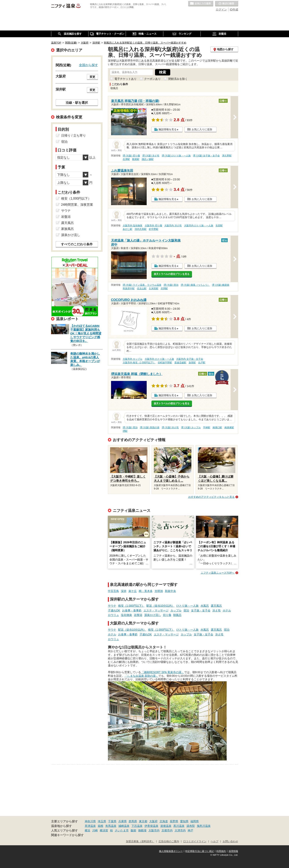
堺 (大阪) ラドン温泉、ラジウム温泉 (142, 285)
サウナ (112, 606)
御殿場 (142, 830)
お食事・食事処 (132, 610)
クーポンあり (152, 79)
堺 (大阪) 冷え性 (151, 156)
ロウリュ (113, 615)
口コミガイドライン (195, 841)
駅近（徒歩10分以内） (161, 606)
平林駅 (207, 427)
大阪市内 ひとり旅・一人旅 (199, 226)
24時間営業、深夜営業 (77, 205)
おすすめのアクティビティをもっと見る (211, 497)
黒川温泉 (179, 826)
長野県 (174, 821)
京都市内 (167, 830)
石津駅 (126, 159)
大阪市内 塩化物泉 (133, 226)
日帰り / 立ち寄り (74, 136)
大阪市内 (154, 830)
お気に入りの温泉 (201, 4)
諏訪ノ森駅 (148, 159)
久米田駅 (154, 288)
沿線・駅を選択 (77, 103)
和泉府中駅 (129, 288)
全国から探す (88, 65)
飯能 (133, 830)
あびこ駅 (127, 229)
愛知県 (184, 821)
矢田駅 (219, 226)
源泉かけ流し (153, 615)
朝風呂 (177, 615)
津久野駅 (227, 156)
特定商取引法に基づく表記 (200, 851)
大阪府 (153, 821)
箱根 (101, 826)
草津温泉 (90, 826)
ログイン (221, 10)
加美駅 (192, 363)
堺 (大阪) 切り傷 (131, 156)
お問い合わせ (230, 841)
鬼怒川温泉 (204, 826)
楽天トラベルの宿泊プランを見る (172, 274)
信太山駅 (142, 288)
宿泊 (186, 610)
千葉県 (112, 821)
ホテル (227, 610)
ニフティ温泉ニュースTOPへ (218, 573)
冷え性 (217, 610)
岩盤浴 (138, 615)
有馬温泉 (111, 826)
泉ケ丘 (133, 591)
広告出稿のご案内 (169, 841)
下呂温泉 (137, 826)
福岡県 (195, 821)
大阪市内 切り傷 (153, 226)
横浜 (87, 830)
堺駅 (125, 431)
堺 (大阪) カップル (191, 427)
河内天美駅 (141, 229)
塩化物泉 (126, 615)
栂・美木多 (146, 591)
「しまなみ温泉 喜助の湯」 (142, 676)
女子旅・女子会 (201, 610)
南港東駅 (229, 427)
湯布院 (191, 826)
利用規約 (221, 851)
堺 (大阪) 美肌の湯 (150, 427)
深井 (124, 591)
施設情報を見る (168, 129)
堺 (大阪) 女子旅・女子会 (206, 156)
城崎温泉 (124, 826)
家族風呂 (67, 229)
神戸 (190, 830)
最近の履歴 (227, 4)
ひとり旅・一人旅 (187, 606)
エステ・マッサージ (156, 610)
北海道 (164, 821)
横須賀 (104, 830)
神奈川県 (90, 821)
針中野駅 (154, 229)
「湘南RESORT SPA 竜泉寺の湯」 (163, 672)
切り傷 (167, 615)
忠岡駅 (164, 288)
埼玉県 (102, 821)
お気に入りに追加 (202, 129)
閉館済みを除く (178, 79)
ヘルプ (214, 841)
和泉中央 (170, 591)
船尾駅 (136, 159)
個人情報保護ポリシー (171, 851)
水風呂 (205, 606)
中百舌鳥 (113, 591)
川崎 (95, 830)
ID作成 (234, 10)
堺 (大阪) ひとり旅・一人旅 (176, 156)
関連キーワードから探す (67, 835)
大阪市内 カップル (133, 359)
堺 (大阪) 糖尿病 (221, 285)
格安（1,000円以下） (131, 606)
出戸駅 (202, 363)
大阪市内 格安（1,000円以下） (139, 363)
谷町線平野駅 (165, 363)
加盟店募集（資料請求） (140, 841)
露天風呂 (216, 606)
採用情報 (233, 851)
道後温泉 (166, 826)
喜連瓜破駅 (180, 363)
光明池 (159, 591)
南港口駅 (217, 427)
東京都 (143, 821)
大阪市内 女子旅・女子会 (190, 359)
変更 (92, 77)
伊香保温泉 (151, 826)
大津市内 (180, 830)
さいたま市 (122, 830)
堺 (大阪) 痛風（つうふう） (195, 285)
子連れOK (114, 610)
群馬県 (133, 821)
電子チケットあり (125, 79)
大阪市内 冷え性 (173, 226)
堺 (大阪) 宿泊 (171, 285)
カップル (176, 610)
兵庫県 (123, 821)
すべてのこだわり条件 (77, 244)
